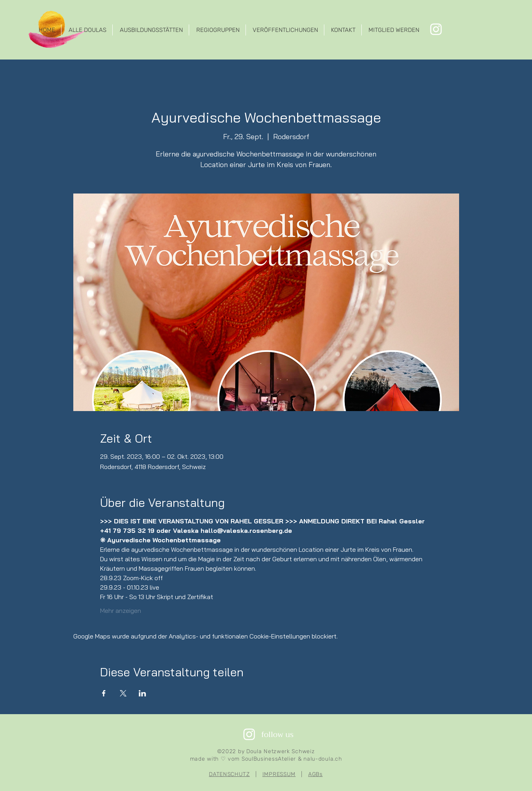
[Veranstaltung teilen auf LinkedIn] (142, 693)
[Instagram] (436, 29)
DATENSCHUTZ (229, 774)
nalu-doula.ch (323, 759)
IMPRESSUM (279, 774)
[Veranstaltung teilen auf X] (123, 693)
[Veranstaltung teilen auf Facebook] (104, 693)
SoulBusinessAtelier (269, 759)
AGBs (315, 774)
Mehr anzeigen (121, 610)
